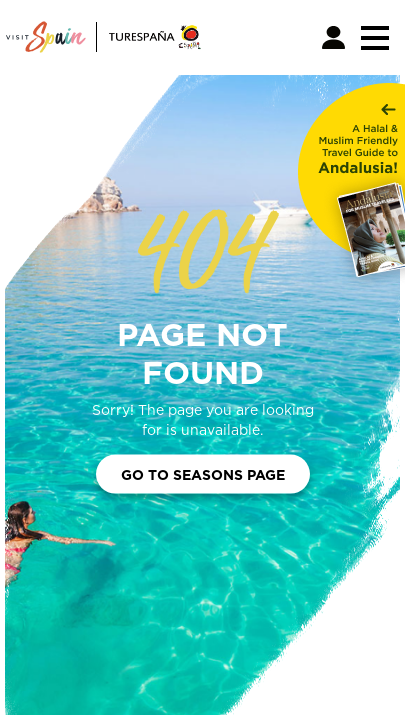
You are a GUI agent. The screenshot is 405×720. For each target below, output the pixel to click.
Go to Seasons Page (203, 473)
